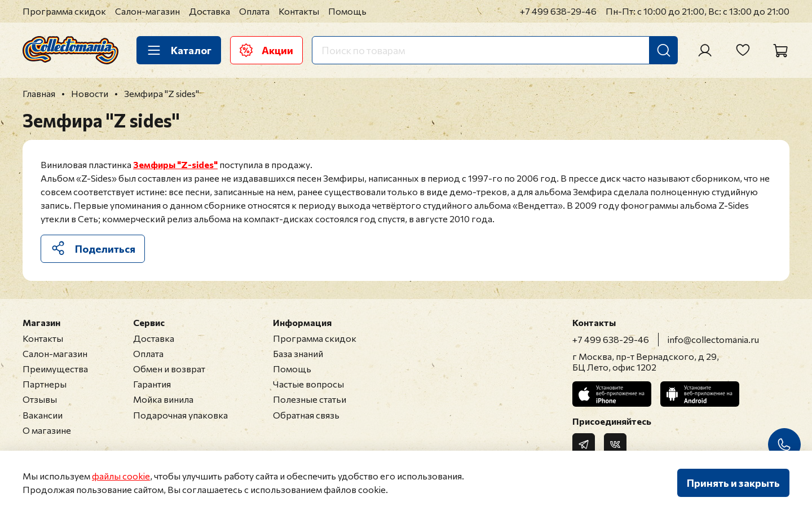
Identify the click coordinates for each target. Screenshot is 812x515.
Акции (266, 50)
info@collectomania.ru (713, 339)
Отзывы (40, 399)
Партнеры (45, 384)
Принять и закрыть (733, 483)
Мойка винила (163, 399)
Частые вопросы (308, 384)
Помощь (347, 11)
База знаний (298, 353)
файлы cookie (121, 476)
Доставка (209, 11)
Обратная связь (306, 415)
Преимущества (55, 369)
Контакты (299, 11)
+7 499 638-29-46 (558, 11)
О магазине (47, 430)
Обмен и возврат (169, 369)
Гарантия (152, 384)
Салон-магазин (147, 11)
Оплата (254, 11)
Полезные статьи (310, 399)
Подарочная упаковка (180, 415)
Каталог (179, 50)
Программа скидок (64, 11)
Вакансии (43, 415)
